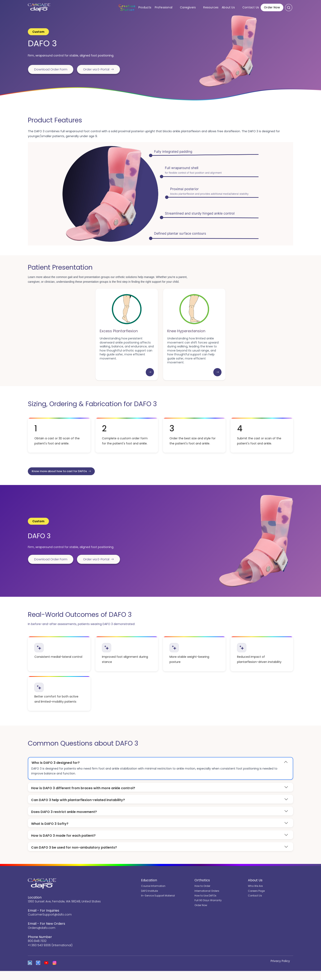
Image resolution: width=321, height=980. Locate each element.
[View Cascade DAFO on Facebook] (38, 972)
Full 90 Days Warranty (208, 909)
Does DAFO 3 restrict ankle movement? (64, 820)
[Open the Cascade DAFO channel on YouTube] (46, 972)
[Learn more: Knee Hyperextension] (217, 379)
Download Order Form (52, 69)
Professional (167, 8)
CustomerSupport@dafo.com (50, 924)
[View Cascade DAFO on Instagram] (54, 972)
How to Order (202, 895)
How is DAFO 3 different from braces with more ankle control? (83, 796)
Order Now (272, 8)
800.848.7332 (37, 950)
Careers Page (256, 900)
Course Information (153, 895)
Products (145, 8)
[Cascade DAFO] (38, 8)
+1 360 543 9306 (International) (50, 954)
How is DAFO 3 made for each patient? (63, 844)
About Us (231, 8)
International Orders (207, 900)
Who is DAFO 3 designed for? (56, 770)
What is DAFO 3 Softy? (50, 832)
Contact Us (251, 8)
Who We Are (255, 895)
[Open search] (289, 8)
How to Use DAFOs (205, 905)
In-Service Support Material (158, 905)
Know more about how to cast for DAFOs (65, 478)
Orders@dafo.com (42, 937)
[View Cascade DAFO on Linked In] (30, 972)
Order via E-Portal (103, 69)
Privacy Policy (280, 970)
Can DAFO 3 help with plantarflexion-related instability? (78, 808)
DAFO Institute (149, 900)
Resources (211, 8)
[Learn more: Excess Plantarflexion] (150, 379)
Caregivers (191, 8)
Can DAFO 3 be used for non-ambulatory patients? (74, 856)
